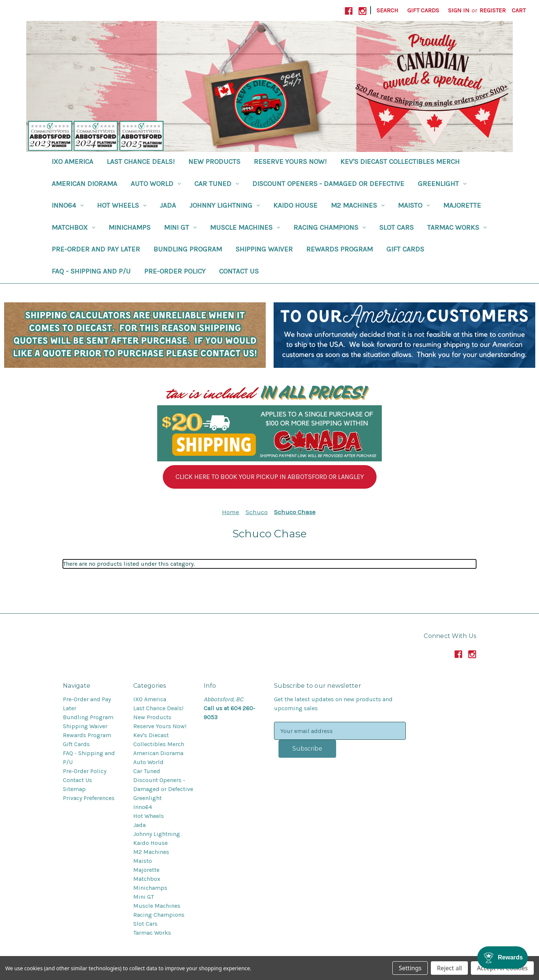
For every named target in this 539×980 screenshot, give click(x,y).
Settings (410, 968)
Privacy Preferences (89, 798)
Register (493, 10)
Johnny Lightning (225, 205)
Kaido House (295, 205)
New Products (214, 162)
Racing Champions (330, 228)
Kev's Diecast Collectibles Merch (400, 162)
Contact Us (239, 271)
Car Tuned (217, 184)
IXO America (72, 162)
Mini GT (180, 228)
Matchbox (73, 228)
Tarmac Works (457, 228)
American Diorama (84, 184)
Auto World (156, 184)
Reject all (449, 968)
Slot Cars (396, 228)
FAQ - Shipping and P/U (91, 271)
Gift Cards (423, 10)
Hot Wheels (122, 205)
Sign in (459, 10)
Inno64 (68, 205)
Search (387, 10)
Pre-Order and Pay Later (96, 249)
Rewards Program (339, 249)
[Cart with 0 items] (519, 10)
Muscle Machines (245, 228)
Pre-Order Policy (175, 271)
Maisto (414, 205)
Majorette (462, 205)
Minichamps (130, 228)
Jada (168, 205)
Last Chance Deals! (141, 162)
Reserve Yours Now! (290, 162)
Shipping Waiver (264, 249)
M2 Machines (358, 205)
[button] (270, 477)
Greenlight (442, 184)
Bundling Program (188, 249)
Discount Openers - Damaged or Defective (328, 184)
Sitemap (74, 789)
